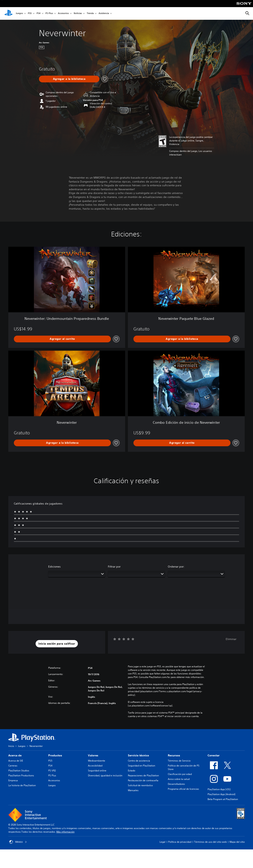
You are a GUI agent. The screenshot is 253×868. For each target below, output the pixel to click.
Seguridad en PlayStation (142, 766)
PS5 (30, 14)
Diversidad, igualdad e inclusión (105, 775)
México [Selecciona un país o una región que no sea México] (18, 842)
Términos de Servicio (179, 761)
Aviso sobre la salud (179, 779)
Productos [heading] (55, 755)
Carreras (13, 766)
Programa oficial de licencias (183, 789)
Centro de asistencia (139, 761)
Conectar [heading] (214, 755)
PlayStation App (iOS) (219, 789)
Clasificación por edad (180, 774)
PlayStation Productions (21, 775)
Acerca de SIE (16, 761)
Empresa (13, 780)
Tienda (90, 14)
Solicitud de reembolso (140, 785)
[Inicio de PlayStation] (8, 13)
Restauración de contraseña (143, 780)
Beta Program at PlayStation (223, 799)
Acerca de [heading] (15, 755)
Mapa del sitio (237, 842)
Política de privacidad (180, 842)
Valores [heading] (93, 755)
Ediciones (54, 567)
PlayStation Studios (19, 771)
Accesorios (63, 14)
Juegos (19, 14)
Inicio (11, 746)
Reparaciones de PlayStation (143, 775)
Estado (132, 771)
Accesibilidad (95, 766)
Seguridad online (97, 771)
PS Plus (49, 14)
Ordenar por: (176, 567)
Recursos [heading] (174, 755)
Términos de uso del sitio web (210, 842)
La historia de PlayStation (22, 785)
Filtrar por (114, 567)
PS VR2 (52, 771)
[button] (57, 644)
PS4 (39, 14)
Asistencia (104, 14)
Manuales (133, 790)
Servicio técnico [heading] (138, 755)
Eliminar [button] (231, 639)
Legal (162, 842)
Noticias (78, 14)
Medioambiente (97, 761)
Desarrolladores (176, 784)
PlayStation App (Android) (221, 794)
